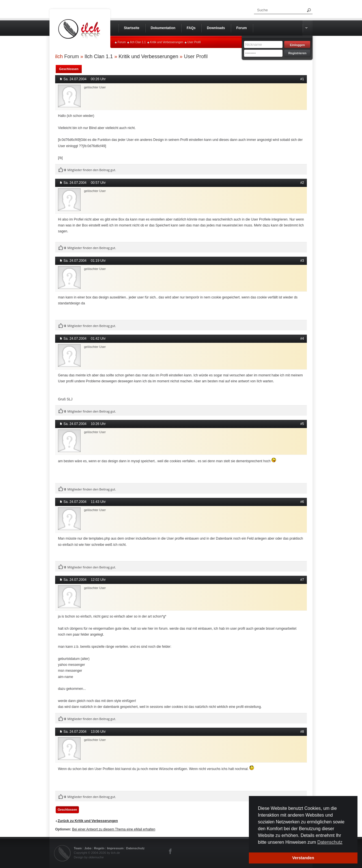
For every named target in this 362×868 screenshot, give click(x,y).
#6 (302, 502)
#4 (302, 339)
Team (78, 848)
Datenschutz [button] (330, 842)
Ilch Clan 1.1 (138, 42)
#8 (302, 732)
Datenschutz (135, 848)
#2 (302, 183)
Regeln (99, 848)
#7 (302, 580)
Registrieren (297, 53)
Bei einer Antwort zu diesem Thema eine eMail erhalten (114, 829)
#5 (302, 424)
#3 (302, 261)
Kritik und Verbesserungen (167, 42)
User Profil (194, 42)
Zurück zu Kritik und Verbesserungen (88, 821)
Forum (122, 42)
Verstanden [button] (303, 858)
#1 (302, 79)
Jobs (88, 848)
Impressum (115, 848)
